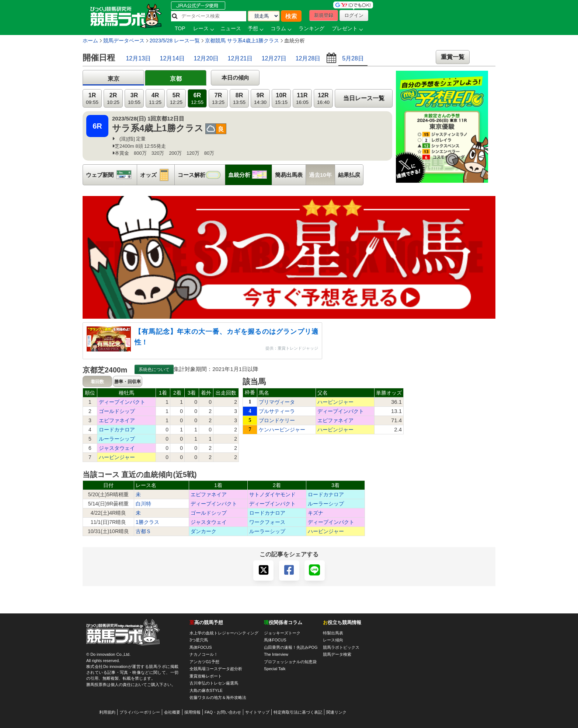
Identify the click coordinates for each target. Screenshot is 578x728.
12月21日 (240, 58)
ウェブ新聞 (111, 175)
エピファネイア (117, 420)
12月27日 (274, 58)
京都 (176, 79)
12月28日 (308, 58)
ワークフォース (267, 522)
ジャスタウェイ (117, 448)
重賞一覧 (453, 57)
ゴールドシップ (117, 411)
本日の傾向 (235, 78)
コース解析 (201, 175)
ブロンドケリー (277, 420)
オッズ (157, 175)
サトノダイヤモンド (272, 494)
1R (92, 99)
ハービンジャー (117, 457)
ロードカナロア (117, 430)
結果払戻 (349, 175)
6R (197, 99)
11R (302, 99)
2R (113, 99)
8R (239, 99)
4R (155, 99)
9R (260, 99)
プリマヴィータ (277, 402)
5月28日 (353, 58)
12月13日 (138, 58)
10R (281, 99)
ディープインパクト (122, 402)
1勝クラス (147, 522)
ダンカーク (203, 531)
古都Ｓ (143, 531)
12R (323, 99)
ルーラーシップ (117, 439)
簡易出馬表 (289, 175)
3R (134, 99)
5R (176, 99)
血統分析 (250, 175)
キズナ (316, 513)
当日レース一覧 (364, 98)
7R (218, 99)
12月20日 (206, 58)
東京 (114, 79)
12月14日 (173, 58)
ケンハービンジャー (282, 430)
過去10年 (320, 175)
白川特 (143, 504)
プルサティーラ (277, 411)
